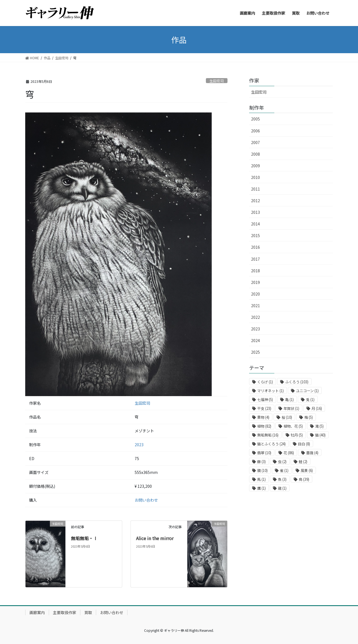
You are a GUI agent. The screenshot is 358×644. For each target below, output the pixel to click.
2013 (255, 212)
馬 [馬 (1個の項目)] (261, 479)
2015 (255, 235)
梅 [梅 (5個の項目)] (309, 417)
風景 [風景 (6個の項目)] (307, 470)
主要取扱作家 (65, 612)
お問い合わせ (146, 500)
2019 (255, 282)
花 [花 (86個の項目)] (289, 453)
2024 (255, 340)
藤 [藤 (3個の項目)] (261, 462)
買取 (88, 612)
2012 (255, 201)
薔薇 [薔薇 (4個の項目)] (312, 453)
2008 (255, 154)
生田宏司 (217, 81)
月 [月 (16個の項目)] (317, 408)
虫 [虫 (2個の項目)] (282, 462)
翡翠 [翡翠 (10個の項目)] (264, 453)
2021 (255, 306)
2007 (255, 142)
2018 (255, 271)
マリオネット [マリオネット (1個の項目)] (270, 391)
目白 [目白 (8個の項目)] (304, 444)
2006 (255, 131)
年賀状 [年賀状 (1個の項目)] (291, 408)
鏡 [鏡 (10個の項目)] (262, 470)
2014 (255, 224)
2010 (255, 177)
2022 (255, 317)
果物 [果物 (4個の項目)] (263, 417)
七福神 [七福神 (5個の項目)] (265, 400)
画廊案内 (37, 612)
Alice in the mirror (155, 538)
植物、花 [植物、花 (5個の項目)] (293, 426)
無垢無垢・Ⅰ (84, 538)
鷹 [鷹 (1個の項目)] (261, 488)
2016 (255, 247)
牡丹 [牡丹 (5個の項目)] (297, 435)
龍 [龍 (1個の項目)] (282, 488)
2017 (255, 259)
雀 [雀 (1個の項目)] (284, 470)
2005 (255, 119)
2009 (255, 166)
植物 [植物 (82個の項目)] (264, 426)
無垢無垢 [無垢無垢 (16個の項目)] (268, 435)
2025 (255, 352)
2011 (255, 189)
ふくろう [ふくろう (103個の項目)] (297, 382)
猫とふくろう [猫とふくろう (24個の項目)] (271, 444)
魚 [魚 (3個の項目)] (282, 479)
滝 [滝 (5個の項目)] (319, 426)
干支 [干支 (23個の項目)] (264, 408)
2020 (255, 294)
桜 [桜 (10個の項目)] (287, 417)
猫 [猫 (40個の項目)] (320, 435)
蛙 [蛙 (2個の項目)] (303, 462)
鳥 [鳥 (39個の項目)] (304, 479)
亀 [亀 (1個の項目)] (289, 400)
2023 (139, 445)
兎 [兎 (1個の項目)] (310, 400)
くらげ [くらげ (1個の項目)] (265, 382)
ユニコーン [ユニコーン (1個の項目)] (307, 391)
